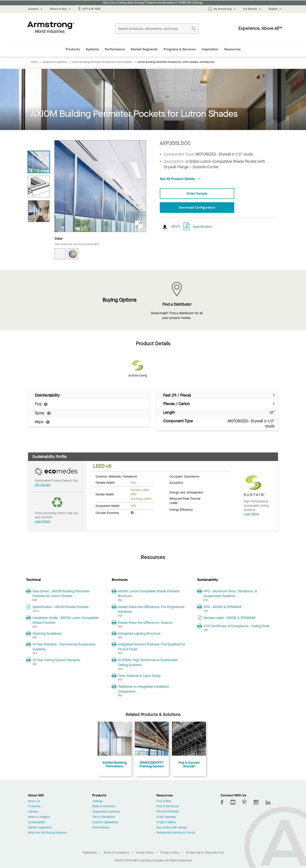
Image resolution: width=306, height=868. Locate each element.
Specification (203, 227)
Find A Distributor (168, 807)
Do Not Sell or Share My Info (205, 853)
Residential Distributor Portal (176, 833)
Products (73, 49)
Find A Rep (164, 801)
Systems (92, 49)
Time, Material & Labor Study (139, 676)
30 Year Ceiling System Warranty (56, 660)
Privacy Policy (170, 853)
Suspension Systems (106, 812)
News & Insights (39, 817)
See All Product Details (180, 179)
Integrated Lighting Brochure (139, 633)
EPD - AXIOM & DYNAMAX (223, 607)
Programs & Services (180, 49)
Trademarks (90, 853)
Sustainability (37, 822)
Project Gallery (166, 822)
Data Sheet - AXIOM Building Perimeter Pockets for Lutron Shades (61, 593)
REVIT (170, 227)
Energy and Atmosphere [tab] (186, 492)
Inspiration (210, 49)
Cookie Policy (145, 853)
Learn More (42, 521)
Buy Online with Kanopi (172, 828)
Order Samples (166, 817)
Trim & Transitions (104, 817)
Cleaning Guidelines (47, 633)
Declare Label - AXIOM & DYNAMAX (229, 618)
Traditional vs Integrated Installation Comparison (144, 689)
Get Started (42, 485)
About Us (34, 801)
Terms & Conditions (116, 853)
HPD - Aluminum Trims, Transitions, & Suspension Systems (230, 593)
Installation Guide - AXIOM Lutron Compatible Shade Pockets (65, 620)
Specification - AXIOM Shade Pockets (61, 607)
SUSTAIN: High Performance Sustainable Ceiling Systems (148, 662)
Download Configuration (197, 207)
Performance (115, 49)
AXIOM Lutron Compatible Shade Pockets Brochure (149, 593)
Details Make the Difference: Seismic (145, 623)
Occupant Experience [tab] (184, 476)
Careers (33, 812)
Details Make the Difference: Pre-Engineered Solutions (151, 609)
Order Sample (197, 193)
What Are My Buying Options (47, 833)
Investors (34, 807)
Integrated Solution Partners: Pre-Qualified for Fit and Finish (152, 647)
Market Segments (144, 49)
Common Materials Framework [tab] (116, 476)
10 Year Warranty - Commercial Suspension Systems (64, 647)
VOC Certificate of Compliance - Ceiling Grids (237, 626)
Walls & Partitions (104, 807)
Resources (232, 49)
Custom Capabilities (105, 822)
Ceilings (97, 801)
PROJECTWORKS (168, 812)
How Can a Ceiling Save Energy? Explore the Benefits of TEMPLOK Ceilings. (153, 3)
